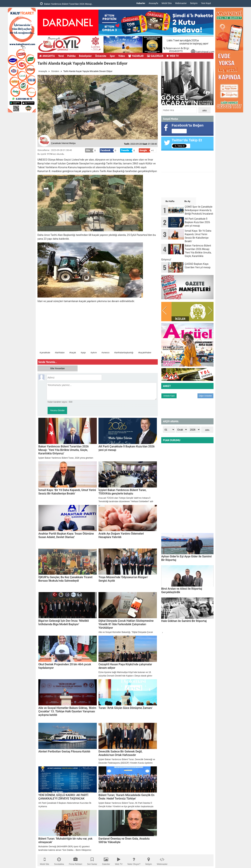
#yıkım (94, 353)
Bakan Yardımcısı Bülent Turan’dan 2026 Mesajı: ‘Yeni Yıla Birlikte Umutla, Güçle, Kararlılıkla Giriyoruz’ (64, 450)
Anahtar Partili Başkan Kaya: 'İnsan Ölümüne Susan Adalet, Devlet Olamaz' (66, 535)
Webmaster (181, 3)
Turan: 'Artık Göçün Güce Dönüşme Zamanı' (125, 708)
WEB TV (173, 56)
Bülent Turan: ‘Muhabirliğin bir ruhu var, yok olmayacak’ (65, 840)
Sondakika (59, 860)
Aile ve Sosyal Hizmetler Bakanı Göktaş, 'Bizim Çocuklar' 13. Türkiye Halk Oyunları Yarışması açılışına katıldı (67, 711)
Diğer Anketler (205, 396)
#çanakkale (45, 353)
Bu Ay (187, 201)
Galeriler (106, 860)
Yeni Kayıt (206, 3)
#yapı (83, 353)
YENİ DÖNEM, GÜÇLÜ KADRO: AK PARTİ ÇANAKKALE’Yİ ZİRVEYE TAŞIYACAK (63, 797)
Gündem (55, 71)
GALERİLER (155, 56)
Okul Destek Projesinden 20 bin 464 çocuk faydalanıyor (65, 666)
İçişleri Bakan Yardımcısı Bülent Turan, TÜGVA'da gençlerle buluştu (122, 492)
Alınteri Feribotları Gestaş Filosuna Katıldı (64, 751)
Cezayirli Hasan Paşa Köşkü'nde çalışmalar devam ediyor (125, 666)
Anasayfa (153, 3)
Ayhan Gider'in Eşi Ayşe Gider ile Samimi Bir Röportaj (186, 558)
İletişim (194, 3)
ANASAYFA (47, 56)
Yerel (61, 56)
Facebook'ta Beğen (188, 125)
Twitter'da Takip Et (187, 140)
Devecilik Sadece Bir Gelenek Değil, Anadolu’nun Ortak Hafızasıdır (120, 753)
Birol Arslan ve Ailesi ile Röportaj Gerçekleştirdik (182, 590)
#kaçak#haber (145, 353)
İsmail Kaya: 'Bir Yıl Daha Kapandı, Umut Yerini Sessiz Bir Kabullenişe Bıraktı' (67, 492)
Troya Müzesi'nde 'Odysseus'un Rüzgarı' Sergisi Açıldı (123, 579)
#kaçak (73, 353)
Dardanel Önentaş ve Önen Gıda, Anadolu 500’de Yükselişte (124, 840)
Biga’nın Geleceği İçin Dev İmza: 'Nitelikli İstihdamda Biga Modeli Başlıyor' (64, 623)
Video (122, 56)
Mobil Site (167, 3)
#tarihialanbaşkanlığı (124, 353)
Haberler (141, 3)
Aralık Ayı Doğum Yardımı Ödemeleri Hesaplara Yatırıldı (121, 535)
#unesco (106, 353)
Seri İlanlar (92, 860)
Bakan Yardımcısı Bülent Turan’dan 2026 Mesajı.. (66, 4)
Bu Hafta (170, 201)
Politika (71, 56)
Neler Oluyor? (134, 860)
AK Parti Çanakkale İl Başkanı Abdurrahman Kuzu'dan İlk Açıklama (65, 805)
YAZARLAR (136, 56)
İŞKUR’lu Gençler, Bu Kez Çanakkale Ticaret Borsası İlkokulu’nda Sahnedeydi (65, 579)
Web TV (119, 860)
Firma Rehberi (75, 860)
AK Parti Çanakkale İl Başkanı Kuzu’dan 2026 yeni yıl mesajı (127, 448)
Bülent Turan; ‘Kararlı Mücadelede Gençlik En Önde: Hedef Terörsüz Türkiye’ (126, 797)
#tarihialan (60, 353)
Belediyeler (85, 56)
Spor (112, 56)
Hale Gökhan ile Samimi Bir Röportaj (184, 621)
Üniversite (101, 56)
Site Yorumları (57, 368)
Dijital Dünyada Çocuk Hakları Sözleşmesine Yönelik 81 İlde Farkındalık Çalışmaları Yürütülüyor (126, 624)
